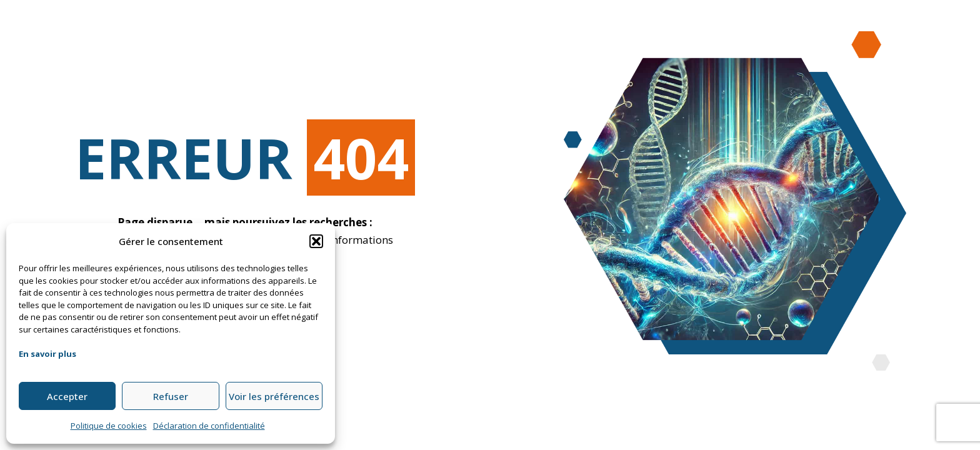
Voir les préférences (274, 396)
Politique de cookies (109, 426)
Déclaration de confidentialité (209, 426)
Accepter (67, 396)
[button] (316, 241)
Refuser (171, 396)
